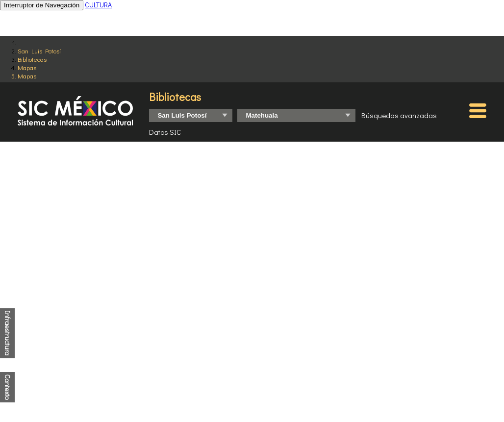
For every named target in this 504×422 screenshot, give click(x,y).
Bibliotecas (32, 59)
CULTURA (98, 5)
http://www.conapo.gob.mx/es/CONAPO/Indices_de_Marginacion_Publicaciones (244, 376)
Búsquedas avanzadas (399, 115)
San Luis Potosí (39, 51)
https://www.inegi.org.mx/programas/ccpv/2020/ (249, 370)
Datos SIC (165, 132)
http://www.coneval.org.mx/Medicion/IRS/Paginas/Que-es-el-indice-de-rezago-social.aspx (260, 383)
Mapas (27, 67)
